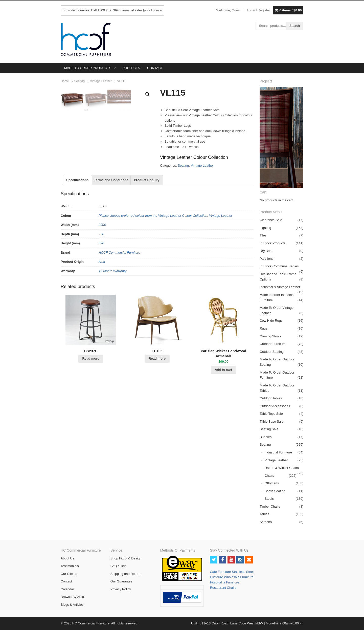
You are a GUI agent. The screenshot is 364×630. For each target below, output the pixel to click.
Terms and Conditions (111, 216)
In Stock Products (272, 243)
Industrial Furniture (278, 452)
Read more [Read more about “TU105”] (157, 395)
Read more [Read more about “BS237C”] (91, 395)
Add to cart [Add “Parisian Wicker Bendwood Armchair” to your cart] (224, 406)
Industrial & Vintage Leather (280, 287)
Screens (266, 522)
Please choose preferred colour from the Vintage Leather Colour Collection (153, 252)
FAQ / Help (119, 566)
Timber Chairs (270, 506)
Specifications (77, 216)
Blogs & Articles (72, 605)
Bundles (266, 437)
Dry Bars (266, 251)
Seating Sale (269, 429)
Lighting (265, 228)
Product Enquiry (147, 216)
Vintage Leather (101, 81)
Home (65, 81)
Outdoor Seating (272, 352)
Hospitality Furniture (224, 582)
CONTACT (155, 68)
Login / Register (258, 10)
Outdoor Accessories (275, 406)
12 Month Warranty (112, 307)
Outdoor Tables (271, 398)
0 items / (290, 10)
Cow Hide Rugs (271, 321)
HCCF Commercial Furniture (119, 289)
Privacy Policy (121, 589)
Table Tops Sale (271, 414)
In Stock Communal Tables (279, 266)
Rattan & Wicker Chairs (282, 468)
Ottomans (272, 483)
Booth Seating (275, 491)
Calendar (67, 589)
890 (101, 280)
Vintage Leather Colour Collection (194, 157)
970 (101, 270)
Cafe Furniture (221, 572)
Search (295, 26)
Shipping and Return (126, 574)
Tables (264, 514)
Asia (102, 298)
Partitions (266, 259)
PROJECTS (131, 68)
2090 (102, 261)
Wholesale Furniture (239, 577)
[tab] (77, 216)
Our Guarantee (121, 581)
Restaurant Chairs (223, 588)
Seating (80, 81)
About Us (67, 558)
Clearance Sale (271, 220)
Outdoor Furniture (273, 344)
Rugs (263, 328)
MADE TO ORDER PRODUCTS (88, 68)
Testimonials (70, 566)
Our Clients (69, 574)
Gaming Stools (270, 336)
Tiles (263, 235)
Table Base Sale (271, 421)
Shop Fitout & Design (126, 558)
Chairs (269, 476)
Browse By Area (72, 597)
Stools (269, 499)
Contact (66, 581)
